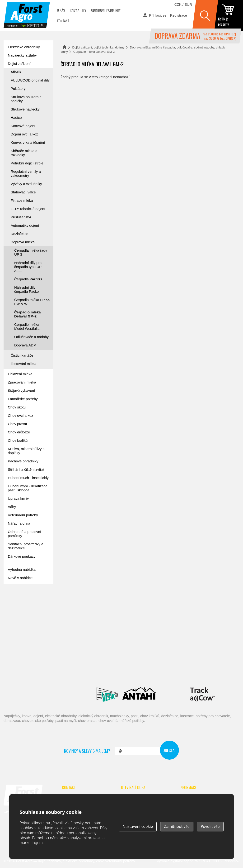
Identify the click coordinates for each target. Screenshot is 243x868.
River (164, 673)
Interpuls (75, 673)
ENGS (203, 695)
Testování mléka (23, 364)
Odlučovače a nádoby (31, 337)
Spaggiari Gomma (131, 673)
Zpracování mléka (22, 382)
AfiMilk (16, 72)
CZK (178, 4)
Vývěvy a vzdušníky (26, 184)
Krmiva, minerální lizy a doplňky (26, 451)
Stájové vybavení (21, 391)
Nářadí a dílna (19, 523)
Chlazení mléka (20, 374)
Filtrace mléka (22, 200)
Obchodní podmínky (106, 10)
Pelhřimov (231, 861)
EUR (188, 4)
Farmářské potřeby (23, 399)
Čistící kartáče (22, 355)
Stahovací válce (23, 192)
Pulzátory (18, 89)
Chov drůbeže (19, 432)
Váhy (12, 507)
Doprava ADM (25, 345)
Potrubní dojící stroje (27, 163)
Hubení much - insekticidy (28, 478)
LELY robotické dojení (28, 209)
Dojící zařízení (19, 64)
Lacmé (72, 695)
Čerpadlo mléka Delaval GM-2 (28, 314)
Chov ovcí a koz (21, 415)
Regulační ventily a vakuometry (26, 173)
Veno (107, 695)
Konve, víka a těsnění (28, 142)
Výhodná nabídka (22, 569)
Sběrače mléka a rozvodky (24, 153)
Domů (65, 47)
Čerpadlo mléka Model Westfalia (27, 326)
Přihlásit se (158, 15)
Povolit (210, 826)
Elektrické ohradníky (24, 47)
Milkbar (173, 695)
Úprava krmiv (18, 498)
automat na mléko (25, 629)
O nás (61, 10)
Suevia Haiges (35, 695)
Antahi (139, 695)
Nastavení (138, 826)
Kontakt (63, 21)
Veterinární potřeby (23, 515)
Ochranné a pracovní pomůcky (24, 534)
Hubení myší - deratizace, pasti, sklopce (28, 488)
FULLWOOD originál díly (30, 80)
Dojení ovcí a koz (24, 134)
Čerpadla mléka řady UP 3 (31, 252)
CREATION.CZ (211, 861)
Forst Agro (24, 861)
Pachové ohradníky (23, 461)
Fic (227, 673)
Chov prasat (17, 424)
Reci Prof (20, 673)
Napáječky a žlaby (22, 55)
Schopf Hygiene (198, 673)
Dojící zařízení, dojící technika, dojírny (98, 47)
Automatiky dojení (25, 225)
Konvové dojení (23, 126)
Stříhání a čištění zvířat (26, 469)
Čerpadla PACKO (28, 279)
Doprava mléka (23, 242)
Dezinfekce (19, 234)
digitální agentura (184, 861)
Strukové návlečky (25, 109)
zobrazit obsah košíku (229, 15)
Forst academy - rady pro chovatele (25, 602)
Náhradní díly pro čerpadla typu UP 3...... (28, 267)
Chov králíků (18, 440)
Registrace (178, 15)
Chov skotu (17, 407)
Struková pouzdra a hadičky (26, 99)
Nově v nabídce (20, 578)
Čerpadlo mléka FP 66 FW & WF (32, 302)
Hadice (16, 117)
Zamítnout (177, 826)
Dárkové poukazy (22, 556)
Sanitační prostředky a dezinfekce (26, 546)
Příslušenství (21, 217)
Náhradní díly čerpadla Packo (26, 289)
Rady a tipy (78, 10)
